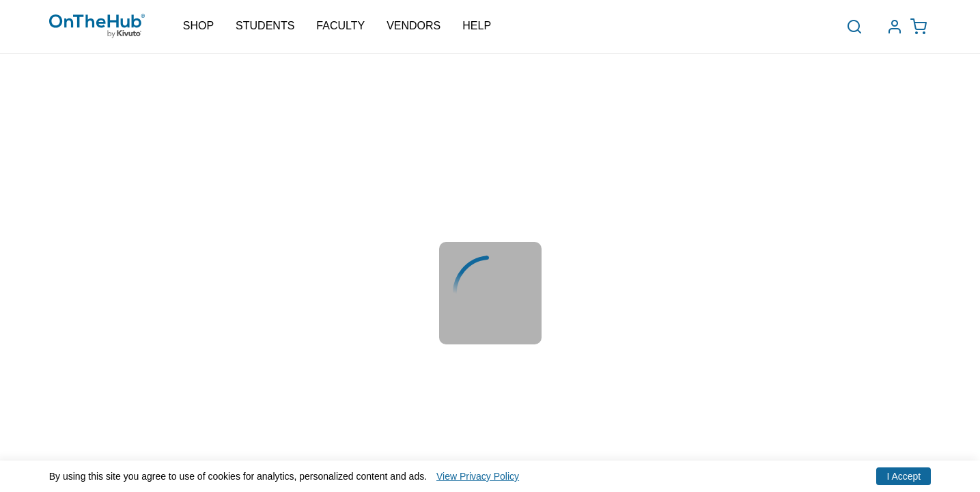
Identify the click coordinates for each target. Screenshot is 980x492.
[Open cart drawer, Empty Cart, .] (922, 27)
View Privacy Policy (478, 476)
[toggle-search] (859, 27)
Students (265, 26)
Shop (198, 26)
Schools (267, 36)
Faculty (340, 26)
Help (477, 26)
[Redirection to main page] (97, 27)
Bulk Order (353, 34)
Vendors (414, 26)
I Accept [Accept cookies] (904, 476)
